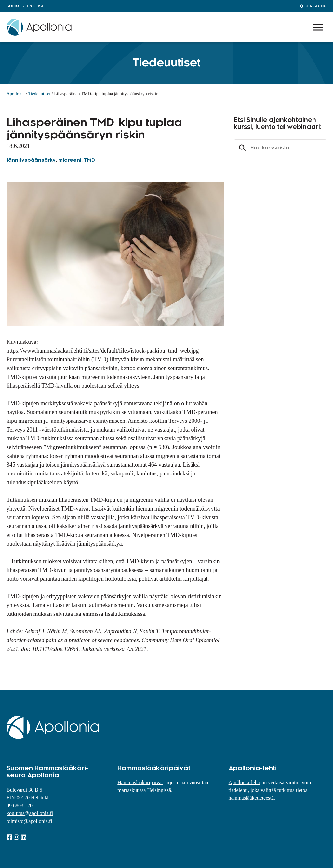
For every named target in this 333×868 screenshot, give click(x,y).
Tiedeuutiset (40, 94)
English (36, 6)
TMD (89, 160)
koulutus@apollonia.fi (30, 813)
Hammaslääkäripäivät (140, 782)
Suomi (13, 6)
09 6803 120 (20, 805)
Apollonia (16, 94)
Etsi (241, 148)
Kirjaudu (316, 6)
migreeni (70, 160)
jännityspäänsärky (31, 160)
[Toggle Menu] (318, 27)
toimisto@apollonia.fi (29, 821)
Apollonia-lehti (245, 782)
